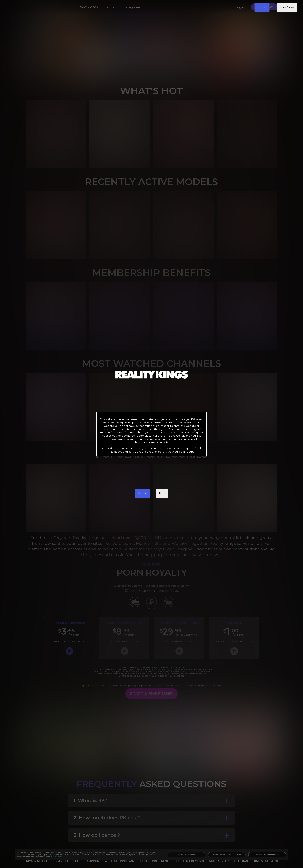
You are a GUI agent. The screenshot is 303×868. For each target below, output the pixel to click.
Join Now (287, 7)
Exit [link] (162, 493)
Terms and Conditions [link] (176, 436)
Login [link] (262, 7)
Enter (143, 493)
